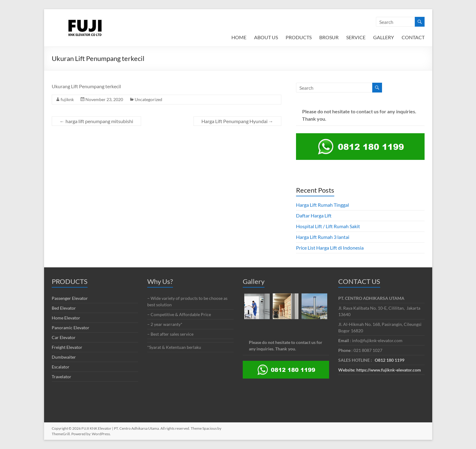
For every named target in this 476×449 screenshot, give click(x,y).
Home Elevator (66, 318)
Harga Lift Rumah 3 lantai (323, 237)
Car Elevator (64, 337)
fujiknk (67, 99)
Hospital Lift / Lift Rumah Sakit (328, 226)
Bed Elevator (64, 308)
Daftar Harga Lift (314, 215)
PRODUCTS (299, 37)
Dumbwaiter (64, 357)
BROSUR (329, 37)
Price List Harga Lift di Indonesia (330, 248)
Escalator (61, 367)
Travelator (62, 377)
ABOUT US (266, 37)
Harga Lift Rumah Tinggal (322, 205)
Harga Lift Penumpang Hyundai (237, 121)
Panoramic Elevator (71, 328)
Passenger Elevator (70, 298)
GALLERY (384, 37)
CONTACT (413, 37)
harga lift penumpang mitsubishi (96, 121)
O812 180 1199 (390, 360)
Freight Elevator (67, 347)
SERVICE (356, 37)
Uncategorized (148, 99)
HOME (239, 37)
